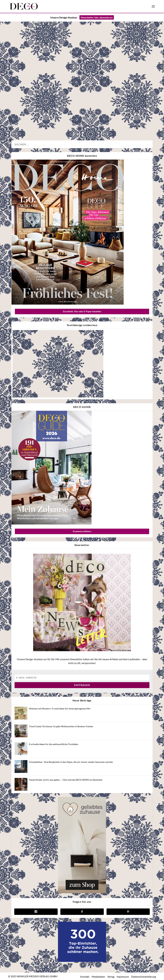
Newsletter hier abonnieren (97, 17)
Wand (38, 127)
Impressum (123, 977)
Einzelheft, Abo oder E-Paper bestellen (82, 311)
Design (19, 127)
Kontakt (85, 977)
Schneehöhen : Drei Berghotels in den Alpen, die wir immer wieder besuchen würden (71, 762)
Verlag (111, 977)
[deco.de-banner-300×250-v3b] (82, 961)
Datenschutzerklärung (143, 977)
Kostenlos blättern (82, 531)
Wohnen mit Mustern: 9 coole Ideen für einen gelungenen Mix (60, 709)
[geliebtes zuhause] (82, 892)
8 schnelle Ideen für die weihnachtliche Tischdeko (54, 744)
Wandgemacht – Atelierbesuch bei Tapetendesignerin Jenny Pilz (43, 93)
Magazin (28, 127)
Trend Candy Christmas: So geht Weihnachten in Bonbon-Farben (61, 726)
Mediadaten (98, 977)
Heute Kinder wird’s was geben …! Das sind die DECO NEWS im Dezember (66, 780)
